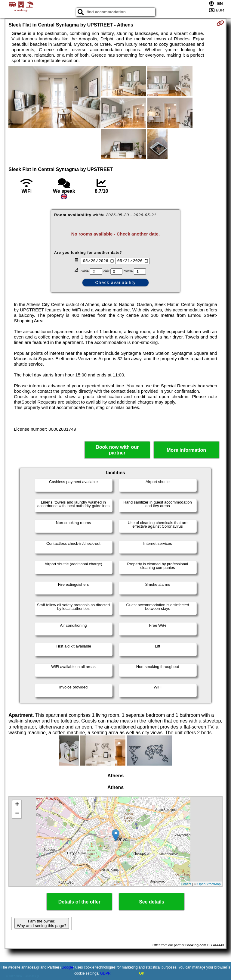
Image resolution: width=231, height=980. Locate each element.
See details (152, 902)
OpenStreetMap (209, 884)
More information (186, 450)
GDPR (105, 973)
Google (67, 967)
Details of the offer (79, 902)
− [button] (17, 814)
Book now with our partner (117, 450)
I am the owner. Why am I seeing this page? (42, 923)
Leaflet (186, 884)
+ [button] (17, 805)
